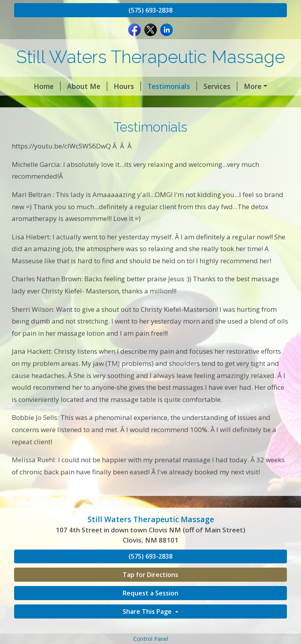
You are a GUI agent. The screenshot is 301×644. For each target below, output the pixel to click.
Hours (114, 86)
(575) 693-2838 (150, 10)
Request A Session (51, 103)
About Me (74, 86)
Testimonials (159, 86)
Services (207, 86)
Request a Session (150, 610)
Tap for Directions (150, 592)
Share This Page (148, 628)
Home (34, 86)
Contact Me (253, 86)
